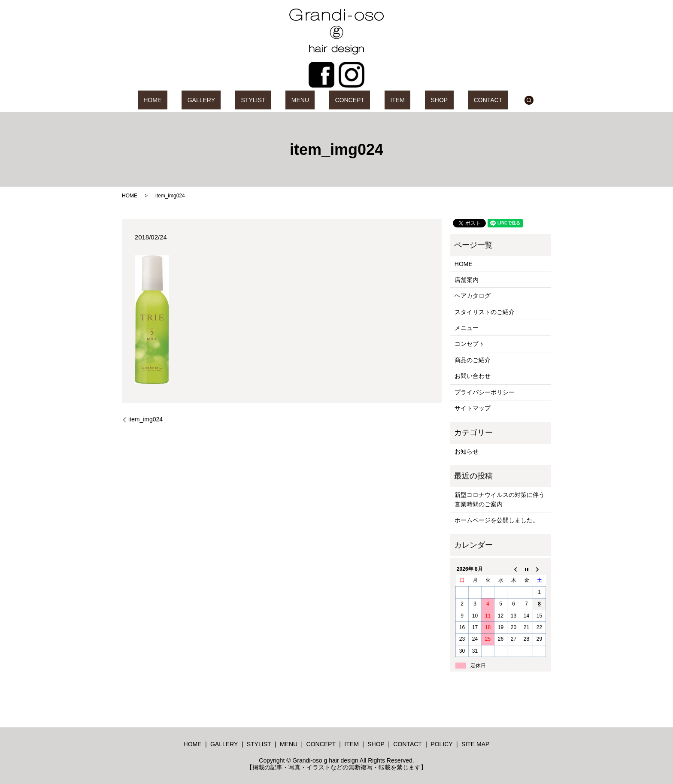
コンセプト (470, 344)
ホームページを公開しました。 (497, 520)
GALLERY (230, 100)
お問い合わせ (473, 376)
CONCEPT (344, 100)
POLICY (441, 744)
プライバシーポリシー (485, 392)
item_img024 (146, 419)
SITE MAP (475, 744)
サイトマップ (473, 408)
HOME (193, 100)
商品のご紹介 (473, 360)
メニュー (467, 328)
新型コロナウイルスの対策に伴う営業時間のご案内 (500, 499)
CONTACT (447, 100)
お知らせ (467, 451)
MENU (306, 100)
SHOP (410, 100)
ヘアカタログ (473, 296)
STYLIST (271, 100)
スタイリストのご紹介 (485, 312)
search (483, 100)
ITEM (380, 100)
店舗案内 (467, 280)
